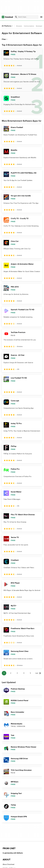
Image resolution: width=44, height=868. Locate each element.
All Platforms (7, 26)
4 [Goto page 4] (24, 673)
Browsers (19, 26)
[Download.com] (7, 17)
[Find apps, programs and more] (26, 17)
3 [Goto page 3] (17, 673)
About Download (8, 864)
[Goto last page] (38, 673)
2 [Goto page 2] (11, 673)
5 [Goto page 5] (30, 673)
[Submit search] (16, 17)
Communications (29, 26)
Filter (5, 39)
